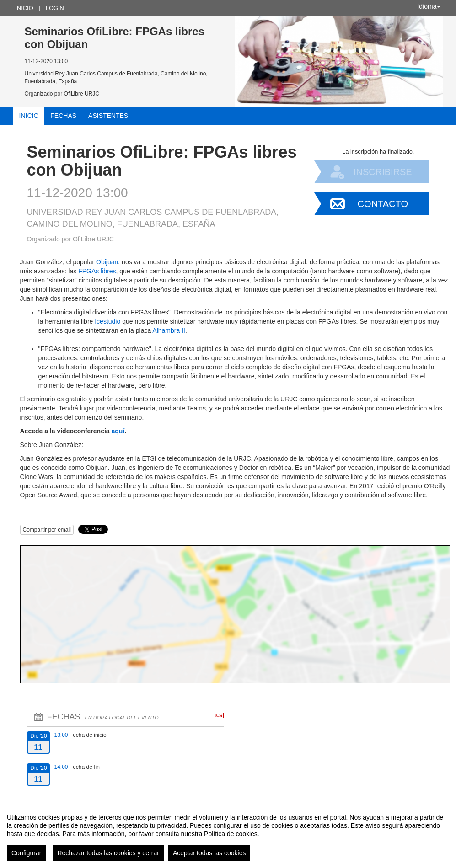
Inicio (24, 8)
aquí (118, 431)
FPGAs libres (97, 271)
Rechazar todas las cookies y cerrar (108, 853)
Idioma (429, 6)
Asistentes (108, 116)
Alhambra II (169, 330)
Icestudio (107, 321)
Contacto (383, 204)
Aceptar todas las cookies (209, 853)
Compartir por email (47, 530)
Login (55, 8)
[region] (228, 834)
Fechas (63, 116)
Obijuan (107, 262)
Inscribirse (383, 172)
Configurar (26, 853)
